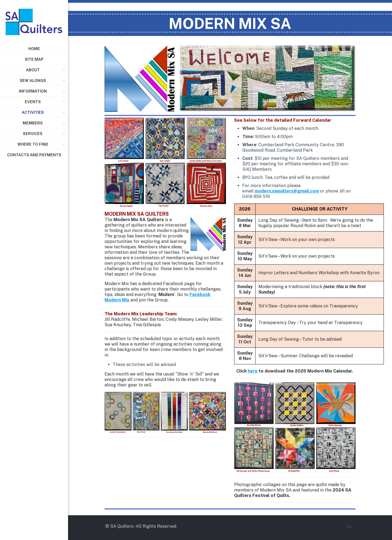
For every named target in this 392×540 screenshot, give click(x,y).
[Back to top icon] (349, 527)
